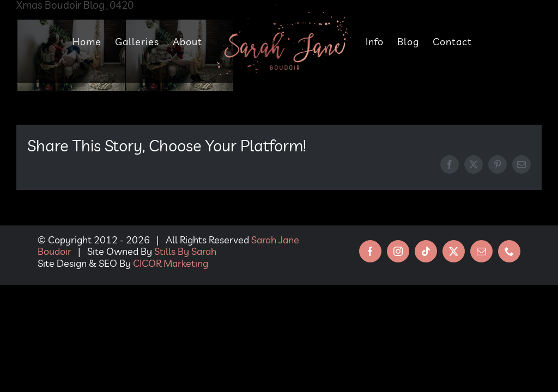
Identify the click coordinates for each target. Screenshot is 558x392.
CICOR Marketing (171, 263)
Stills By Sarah (185, 251)
